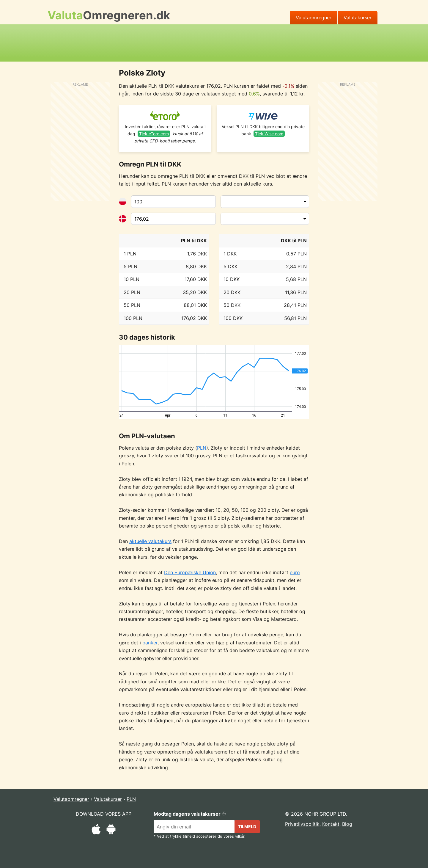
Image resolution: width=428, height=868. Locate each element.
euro (295, 572)
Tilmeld (247, 827)
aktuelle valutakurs (150, 541)
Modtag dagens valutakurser (190, 814)
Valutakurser (358, 18)
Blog (347, 824)
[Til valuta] (173, 219)
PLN (202, 448)
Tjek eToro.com (154, 134)
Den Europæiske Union (190, 572)
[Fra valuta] (173, 202)
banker (150, 643)
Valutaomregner (314, 18)
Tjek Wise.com (269, 134)
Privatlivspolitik (302, 824)
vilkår (240, 836)
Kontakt (331, 824)
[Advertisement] (214, 42)
